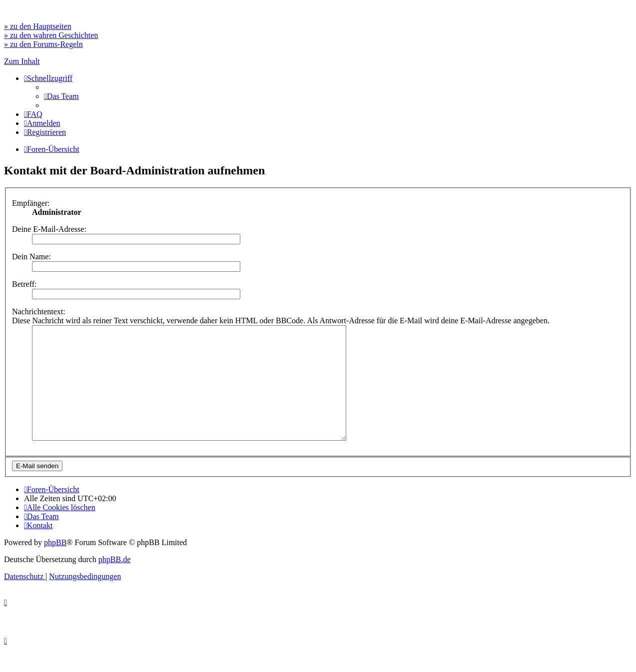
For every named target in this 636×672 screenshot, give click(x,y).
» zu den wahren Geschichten (51, 35)
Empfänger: (31, 203)
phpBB (55, 565)
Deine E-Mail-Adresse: (49, 229)
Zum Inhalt (22, 61)
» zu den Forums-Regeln (43, 44)
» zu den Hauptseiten (38, 26)
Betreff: (24, 284)
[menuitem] (61, 96)
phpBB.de (114, 582)
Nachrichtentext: (39, 312)
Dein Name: (31, 257)
